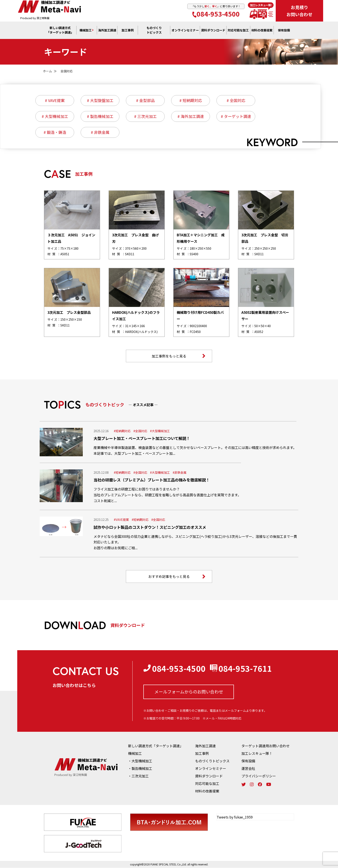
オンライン (185, 30)
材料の (262, 30)
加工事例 (128, 30)
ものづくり (154, 30)
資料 (213, 30)
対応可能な (238, 30)
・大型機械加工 (140, 761)
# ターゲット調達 (236, 116)
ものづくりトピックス (212, 761)
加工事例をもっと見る (179, 356)
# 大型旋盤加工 (100, 101)
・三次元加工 (138, 776)
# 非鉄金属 (100, 132)
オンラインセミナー (211, 769)
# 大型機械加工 (55, 116)
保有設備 (284, 30)
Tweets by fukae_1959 (235, 817)
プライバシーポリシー (259, 776)
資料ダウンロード (209, 776)
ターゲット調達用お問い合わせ (266, 746)
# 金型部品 (145, 101)
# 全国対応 (236, 101)
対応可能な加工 (207, 784)
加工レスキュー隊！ (257, 754)
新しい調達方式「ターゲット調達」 (156, 746)
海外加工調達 (107, 30)
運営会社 (248, 769)
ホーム (47, 71)
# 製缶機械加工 (100, 116)
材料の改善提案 (207, 791)
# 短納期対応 (191, 101)
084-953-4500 (216, 14)
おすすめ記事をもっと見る (177, 577)
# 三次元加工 (145, 116)
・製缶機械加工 (140, 769)
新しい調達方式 (60, 30)
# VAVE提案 (55, 101)
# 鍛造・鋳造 (55, 132)
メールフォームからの (189, 692)
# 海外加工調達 (191, 116)
